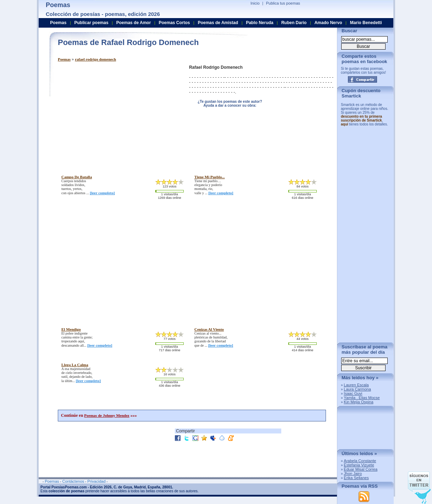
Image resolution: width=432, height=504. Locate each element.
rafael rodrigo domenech (95, 59)
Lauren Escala (356, 385)
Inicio (255, 3)
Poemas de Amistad (218, 23)
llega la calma (75, 365)
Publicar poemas (92, 23)
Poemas (64, 59)
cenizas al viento (209, 329)
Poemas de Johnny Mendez (107, 415)
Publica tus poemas (283, 3)
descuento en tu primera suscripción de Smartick (361, 118)
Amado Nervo (328, 23)
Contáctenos (73, 481)
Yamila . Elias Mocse (362, 398)
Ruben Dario (294, 23)
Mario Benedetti (366, 23)
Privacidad (96, 481)
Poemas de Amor (134, 23)
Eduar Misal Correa (361, 469)
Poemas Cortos (174, 23)
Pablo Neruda (259, 23)
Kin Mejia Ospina (358, 402)
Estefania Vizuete (359, 465)
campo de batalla (77, 177)
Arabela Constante (360, 461)
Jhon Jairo (353, 474)
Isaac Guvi (353, 393)
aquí (345, 124)
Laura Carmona (357, 389)
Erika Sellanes (356, 478)
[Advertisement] (117, 114)
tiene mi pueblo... (210, 177)
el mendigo (71, 329)
